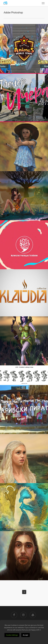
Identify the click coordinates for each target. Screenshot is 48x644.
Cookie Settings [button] (12, 635)
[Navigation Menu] (43, 3)
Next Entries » (24, 592)
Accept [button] (25, 635)
